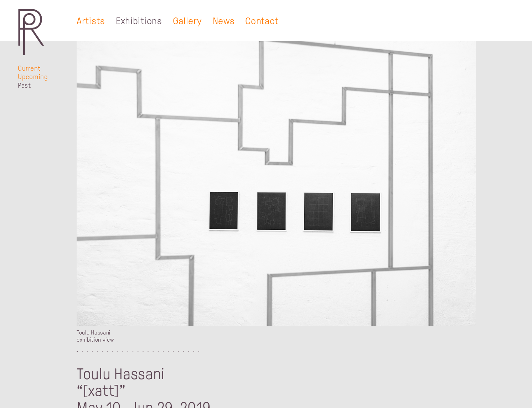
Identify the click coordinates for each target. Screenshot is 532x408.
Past (24, 85)
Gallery (187, 21)
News (224, 21)
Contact (262, 21)
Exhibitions (139, 21)
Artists (91, 21)
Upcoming (33, 77)
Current (29, 68)
